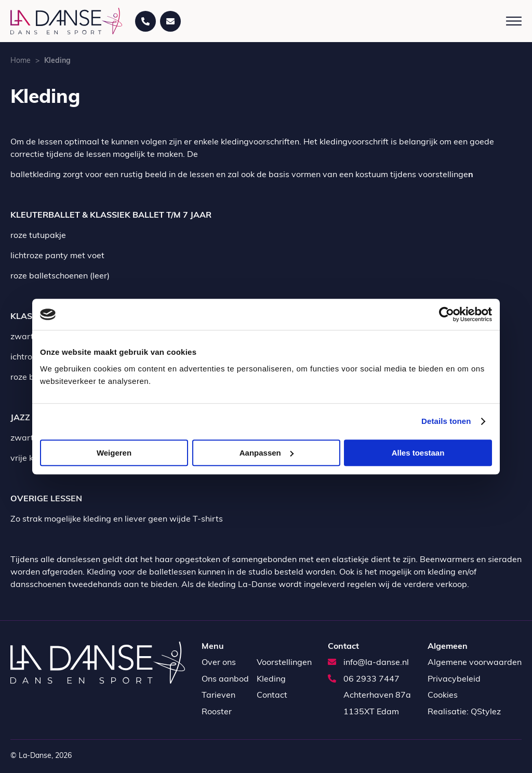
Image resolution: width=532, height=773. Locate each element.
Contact (272, 696)
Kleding (271, 679)
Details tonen (446, 421)
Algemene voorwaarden (475, 663)
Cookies (443, 696)
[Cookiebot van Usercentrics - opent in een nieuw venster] (447, 314)
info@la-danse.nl (368, 663)
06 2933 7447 (364, 679)
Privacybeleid (454, 679)
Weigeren (114, 453)
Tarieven (218, 696)
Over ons (219, 663)
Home (21, 61)
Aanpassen (267, 453)
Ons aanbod (225, 679)
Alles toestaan (418, 453)
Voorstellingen (284, 663)
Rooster (217, 712)
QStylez (486, 712)
